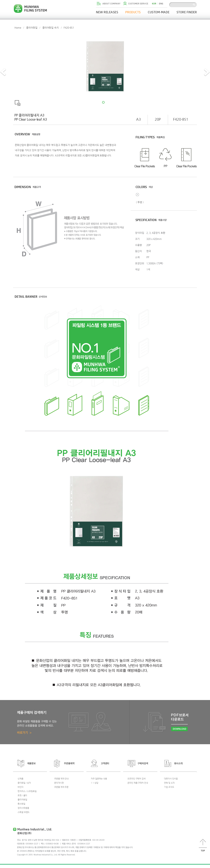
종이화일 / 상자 (24, 783)
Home (18, 28)
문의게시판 (59, 783)
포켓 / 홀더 (22, 795)
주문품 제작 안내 (61, 779)
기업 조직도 (169, 787)
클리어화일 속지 (51, 28)
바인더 (20, 787)
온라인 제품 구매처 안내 (138, 783)
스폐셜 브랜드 (24, 812)
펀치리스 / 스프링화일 (27, 791)
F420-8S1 (69, 28)
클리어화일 (32, 28)
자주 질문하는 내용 (99, 779)
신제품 (20, 779)
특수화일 (21, 804)
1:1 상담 (94, 783)
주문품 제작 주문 (61, 787)
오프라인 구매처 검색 (136, 779)
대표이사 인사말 (171, 779)
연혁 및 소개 (169, 783)
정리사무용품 (23, 808)
